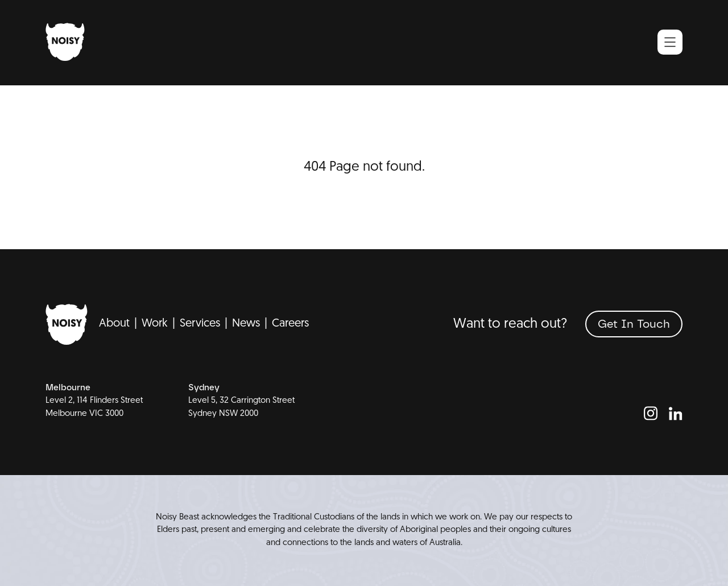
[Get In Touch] (634, 324)
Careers (290, 324)
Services (200, 324)
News (246, 324)
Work (155, 324)
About (114, 324)
